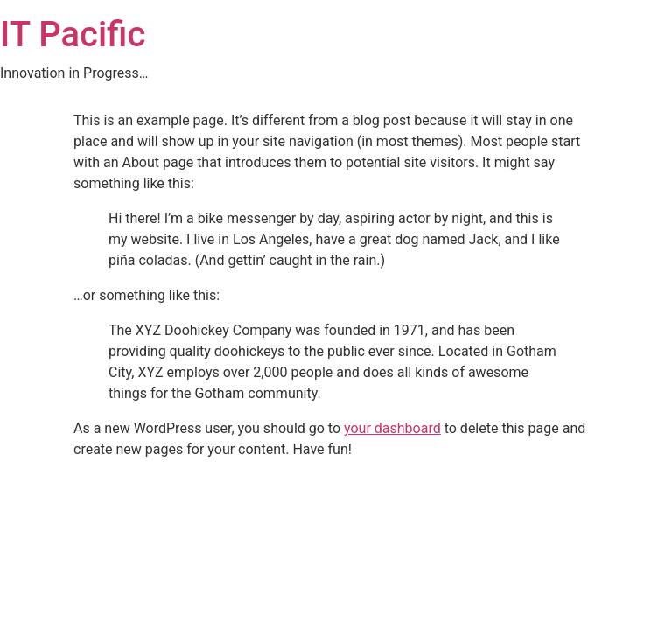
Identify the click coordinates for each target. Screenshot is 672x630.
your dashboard (392, 428)
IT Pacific (73, 35)
